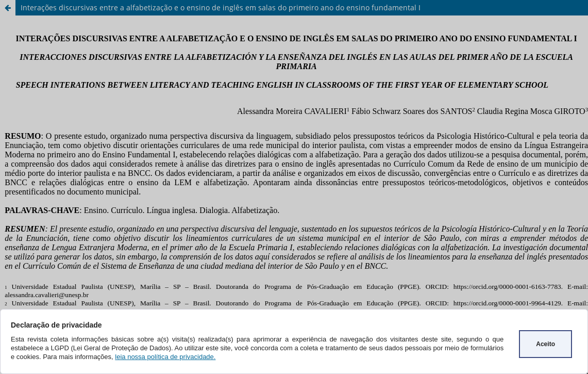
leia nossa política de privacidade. (165, 357)
